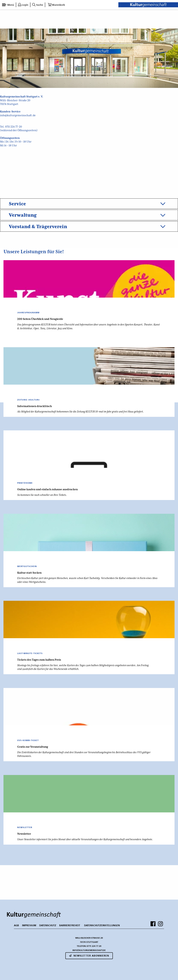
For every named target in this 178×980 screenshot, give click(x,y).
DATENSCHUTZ (48, 925)
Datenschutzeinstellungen (102, 925)
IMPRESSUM (29, 925)
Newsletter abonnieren (89, 956)
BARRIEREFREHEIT (70, 925)
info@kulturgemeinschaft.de (18, 115)
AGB (16, 925)
